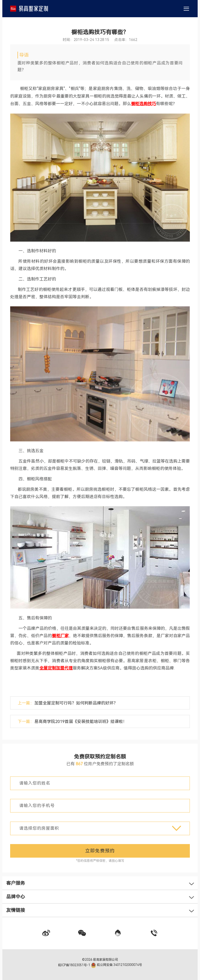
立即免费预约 (100, 851)
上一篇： (68, 703)
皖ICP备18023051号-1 (74, 965)
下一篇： (72, 722)
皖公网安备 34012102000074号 (117, 965)
